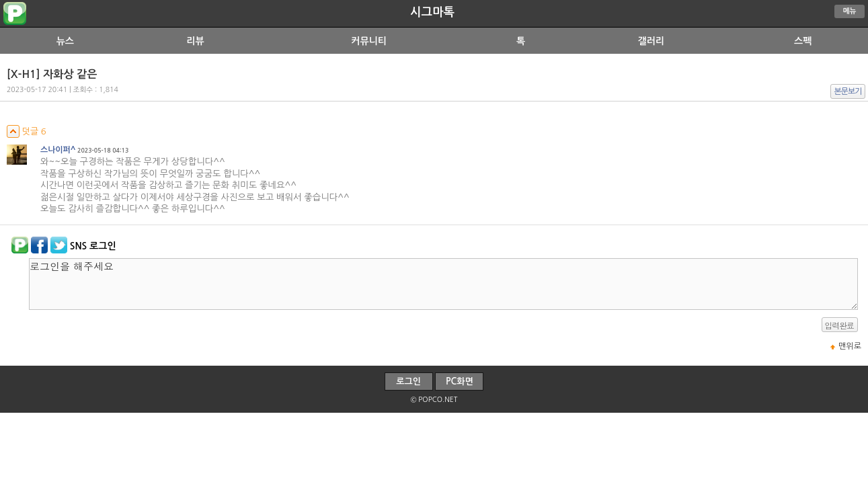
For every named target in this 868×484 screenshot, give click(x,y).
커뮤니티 (369, 41)
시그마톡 (432, 12)
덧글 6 (27, 131)
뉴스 (65, 41)
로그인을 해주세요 (443, 284)
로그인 (408, 381)
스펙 (803, 41)
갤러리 (650, 41)
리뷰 (195, 41)
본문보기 (848, 91)
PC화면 (460, 381)
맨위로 (850, 346)
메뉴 (850, 11)
